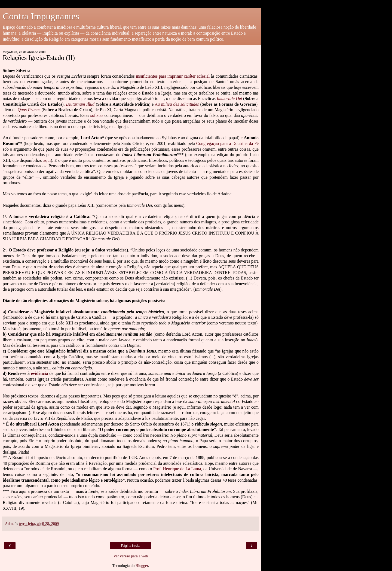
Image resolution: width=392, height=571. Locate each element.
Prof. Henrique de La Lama (177, 469)
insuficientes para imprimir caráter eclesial (173, 76)
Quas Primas (29, 110)
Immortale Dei (229, 98)
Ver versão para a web (131, 556)
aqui (47, 160)
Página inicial (131, 546)
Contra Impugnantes (41, 16)
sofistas (97, 115)
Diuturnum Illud (80, 104)
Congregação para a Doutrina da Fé (227, 143)
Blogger (142, 566)
